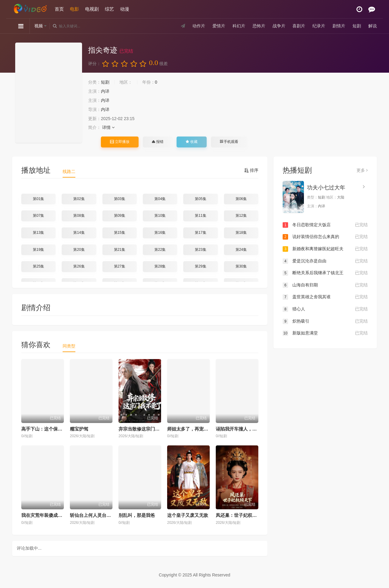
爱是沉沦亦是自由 (325, 261)
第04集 (160, 199)
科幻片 (239, 26)
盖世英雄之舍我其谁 (325, 297)
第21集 (120, 250)
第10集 (160, 216)
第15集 (120, 233)
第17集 (200, 233)
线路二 (69, 171)
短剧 (357, 26)
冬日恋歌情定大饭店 (325, 225)
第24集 (241, 250)
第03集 (120, 199)
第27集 (120, 266)
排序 (251, 170)
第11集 (200, 216)
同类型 (69, 346)
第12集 (241, 216)
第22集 (160, 250)
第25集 (38, 266)
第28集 (160, 266)
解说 (373, 26)
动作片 (199, 26)
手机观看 (229, 142)
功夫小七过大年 (326, 188)
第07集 (38, 216)
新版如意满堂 (325, 333)
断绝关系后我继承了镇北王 (325, 273)
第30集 (241, 266)
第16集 (160, 233)
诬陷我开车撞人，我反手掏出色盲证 (252, 429)
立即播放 (120, 142)
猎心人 (325, 309)
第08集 (79, 216)
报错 (158, 142)
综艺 (109, 9)
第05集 (200, 199)
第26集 (79, 266)
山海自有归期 (325, 285)
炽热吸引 (325, 321)
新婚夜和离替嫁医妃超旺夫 (325, 249)
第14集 (79, 233)
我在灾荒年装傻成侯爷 (44, 515)
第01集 (38, 199)
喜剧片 (299, 26)
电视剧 (92, 9)
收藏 (191, 142)
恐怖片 (259, 26)
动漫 (125, 9)
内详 (105, 91)
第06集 (241, 199)
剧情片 (339, 26)
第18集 (241, 233)
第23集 (200, 250)
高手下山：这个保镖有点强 (49, 429)
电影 (74, 9)
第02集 (79, 199)
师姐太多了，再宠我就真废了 (197, 429)
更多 (362, 170)
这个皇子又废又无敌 (188, 515)
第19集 (38, 250)
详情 (108, 127)
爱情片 (219, 26)
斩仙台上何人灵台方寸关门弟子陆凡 (106, 515)
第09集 (120, 216)
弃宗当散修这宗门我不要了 (146, 429)
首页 (59, 9)
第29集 (200, 266)
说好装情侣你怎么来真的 (325, 237)
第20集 (79, 250)
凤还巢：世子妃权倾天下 (241, 515)
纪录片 (319, 26)
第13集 (38, 233)
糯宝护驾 (79, 429)
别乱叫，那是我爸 (137, 515)
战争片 (279, 26)
